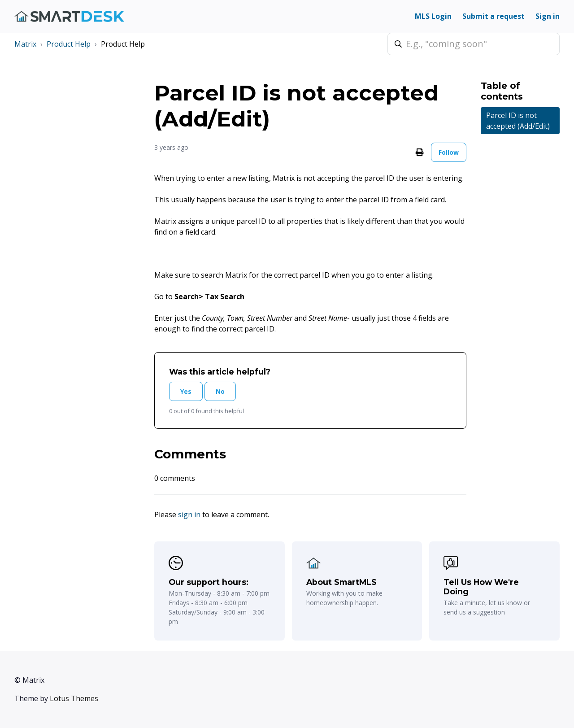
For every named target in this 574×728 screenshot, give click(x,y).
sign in (189, 514)
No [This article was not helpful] (220, 391)
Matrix (25, 44)
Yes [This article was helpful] (186, 391)
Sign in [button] (548, 16)
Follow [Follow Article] (449, 152)
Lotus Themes (74, 698)
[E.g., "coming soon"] (474, 44)
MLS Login (433, 16)
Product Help (69, 44)
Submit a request (494, 16)
